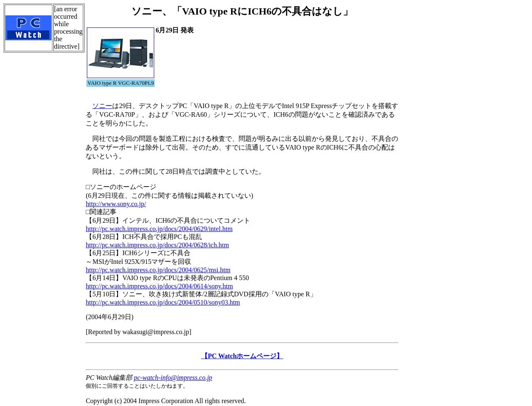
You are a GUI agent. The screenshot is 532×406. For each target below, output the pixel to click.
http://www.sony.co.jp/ (116, 204)
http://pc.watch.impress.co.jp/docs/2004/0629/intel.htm (159, 229)
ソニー (102, 106)
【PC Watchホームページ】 (242, 356)
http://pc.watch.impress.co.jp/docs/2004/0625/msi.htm (158, 270)
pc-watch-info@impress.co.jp (173, 378)
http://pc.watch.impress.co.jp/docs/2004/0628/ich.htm (157, 245)
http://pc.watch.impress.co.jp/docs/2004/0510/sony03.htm (163, 302)
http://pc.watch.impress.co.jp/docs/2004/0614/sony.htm (159, 286)
